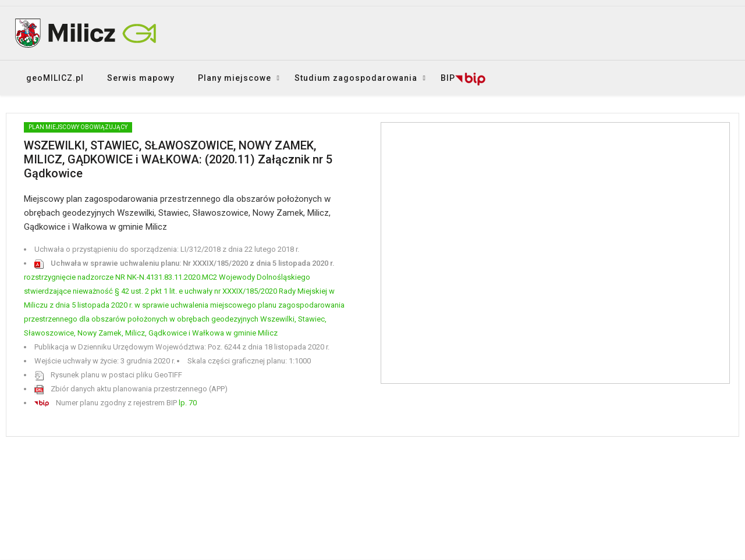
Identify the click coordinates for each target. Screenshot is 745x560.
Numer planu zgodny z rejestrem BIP (116, 403)
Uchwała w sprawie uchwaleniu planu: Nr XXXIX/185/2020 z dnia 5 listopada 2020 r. (185, 263)
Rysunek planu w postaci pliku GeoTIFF (108, 375)
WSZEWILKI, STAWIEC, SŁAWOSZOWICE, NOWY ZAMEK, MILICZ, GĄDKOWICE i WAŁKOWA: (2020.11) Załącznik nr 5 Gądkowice (178, 159)
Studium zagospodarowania (356, 78)
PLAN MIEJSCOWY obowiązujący (78, 127)
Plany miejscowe (235, 78)
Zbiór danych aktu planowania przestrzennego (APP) (131, 389)
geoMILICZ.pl (55, 78)
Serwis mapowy (141, 78)
